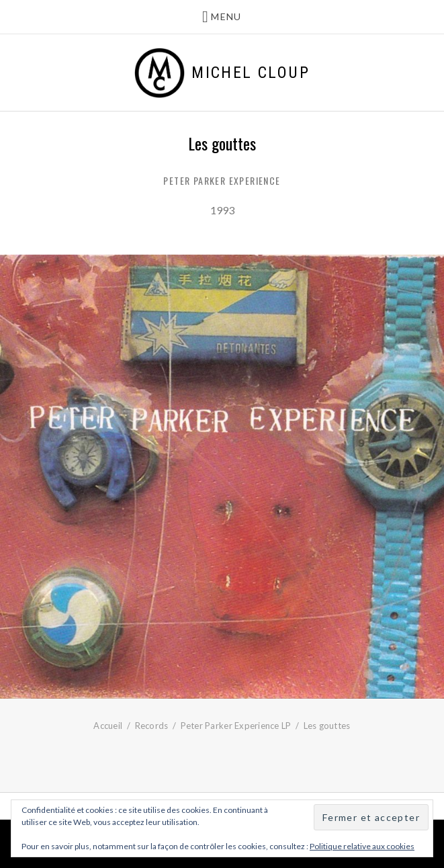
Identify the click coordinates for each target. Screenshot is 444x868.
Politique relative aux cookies (362, 846)
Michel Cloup (251, 73)
